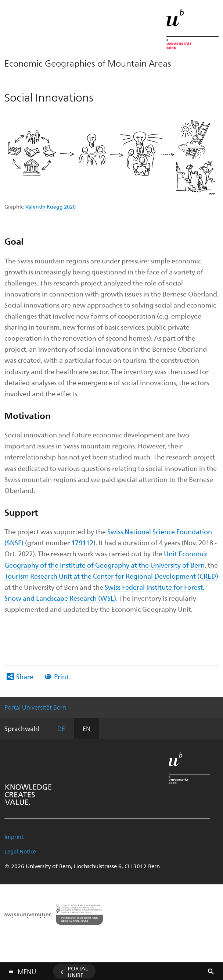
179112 (82, 542)
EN (87, 728)
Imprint (14, 837)
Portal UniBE (78, 972)
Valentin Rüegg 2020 (51, 207)
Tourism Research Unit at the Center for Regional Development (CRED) (111, 576)
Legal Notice (20, 851)
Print (61, 676)
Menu (27, 970)
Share (25, 676)
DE (61, 728)
